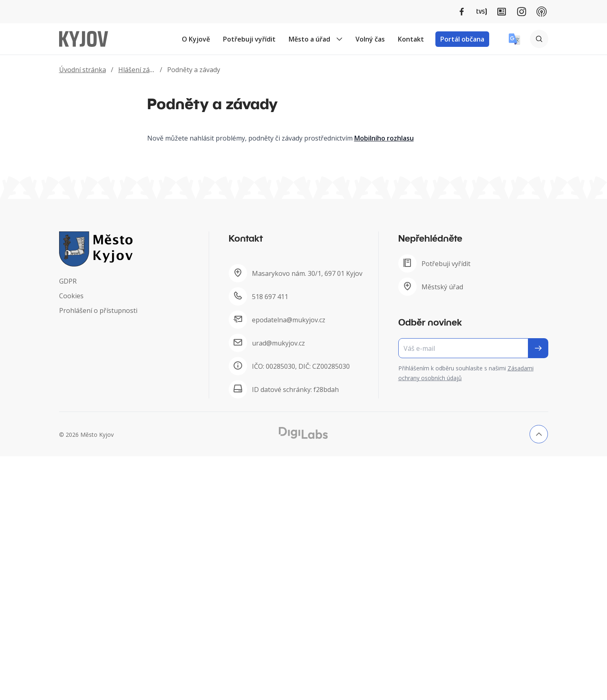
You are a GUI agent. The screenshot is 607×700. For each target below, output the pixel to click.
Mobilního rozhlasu (384, 138)
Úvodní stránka (83, 70)
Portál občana (462, 39)
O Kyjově (196, 39)
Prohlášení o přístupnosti (98, 310)
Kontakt (411, 39)
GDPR (68, 281)
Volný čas (370, 39)
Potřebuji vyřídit (249, 39)
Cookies (71, 296)
